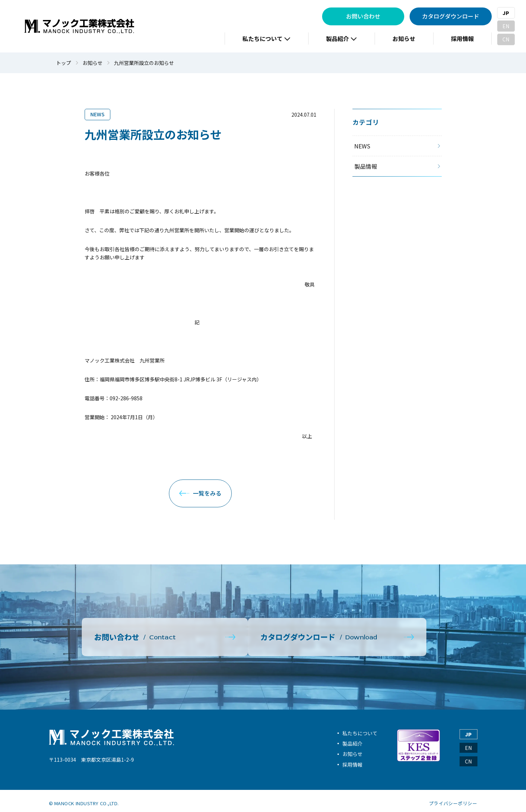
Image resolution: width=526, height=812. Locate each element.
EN (506, 26)
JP (506, 13)
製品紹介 (352, 739)
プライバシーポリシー (453, 798)
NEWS (97, 114)
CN (506, 39)
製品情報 (366, 166)
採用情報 (352, 760)
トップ (64, 63)
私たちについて (360, 728)
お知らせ (92, 63)
